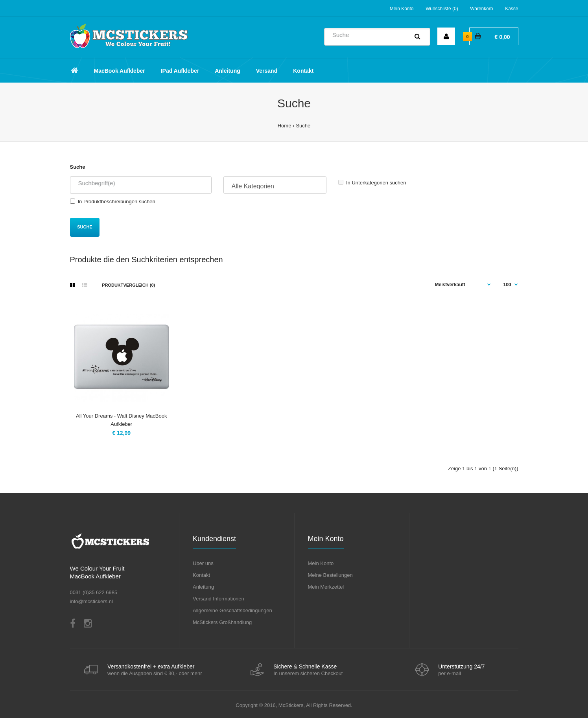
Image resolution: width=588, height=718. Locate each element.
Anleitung (203, 587)
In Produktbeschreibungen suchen (113, 202)
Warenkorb (481, 9)
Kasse (512, 9)
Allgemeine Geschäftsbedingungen (232, 610)
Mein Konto (402, 9)
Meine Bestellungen (330, 575)
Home (285, 126)
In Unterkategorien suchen (372, 183)
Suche (303, 126)
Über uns (203, 563)
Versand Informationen (218, 599)
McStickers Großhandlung (222, 622)
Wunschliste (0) (442, 9)
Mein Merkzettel (326, 587)
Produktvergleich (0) (128, 285)
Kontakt (201, 575)
